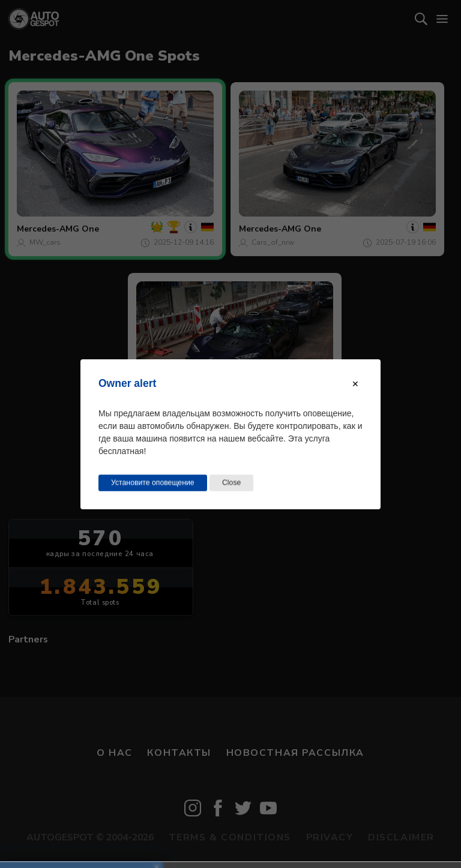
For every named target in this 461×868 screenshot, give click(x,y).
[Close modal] (355, 383)
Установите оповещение (153, 482)
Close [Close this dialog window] (231, 482)
